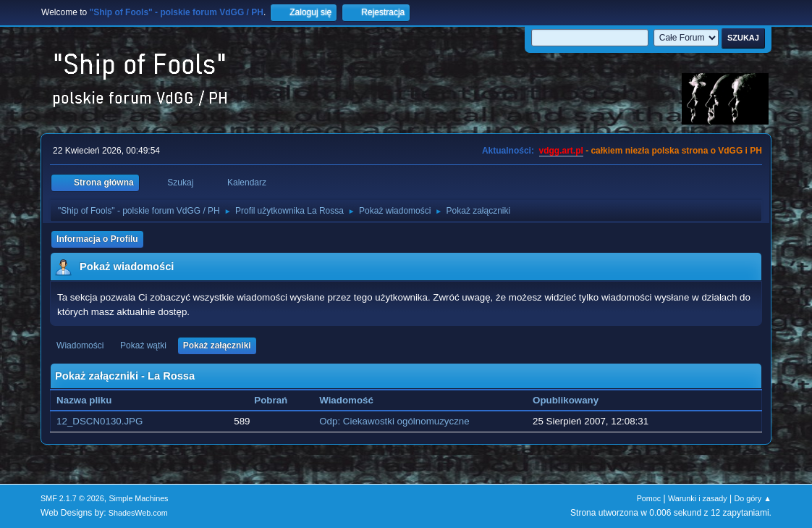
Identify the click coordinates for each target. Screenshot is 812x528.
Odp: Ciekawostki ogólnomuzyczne (394, 421)
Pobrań (271, 400)
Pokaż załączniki (217, 345)
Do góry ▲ (752, 498)
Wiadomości (80, 345)
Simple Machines (138, 498)
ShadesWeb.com (138, 513)
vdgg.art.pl (561, 151)
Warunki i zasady (698, 498)
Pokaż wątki (143, 345)
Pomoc (649, 498)
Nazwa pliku (92, 400)
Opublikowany (566, 400)
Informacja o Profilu (97, 239)
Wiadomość (346, 400)
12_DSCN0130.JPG (100, 421)
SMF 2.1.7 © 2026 (72, 498)
